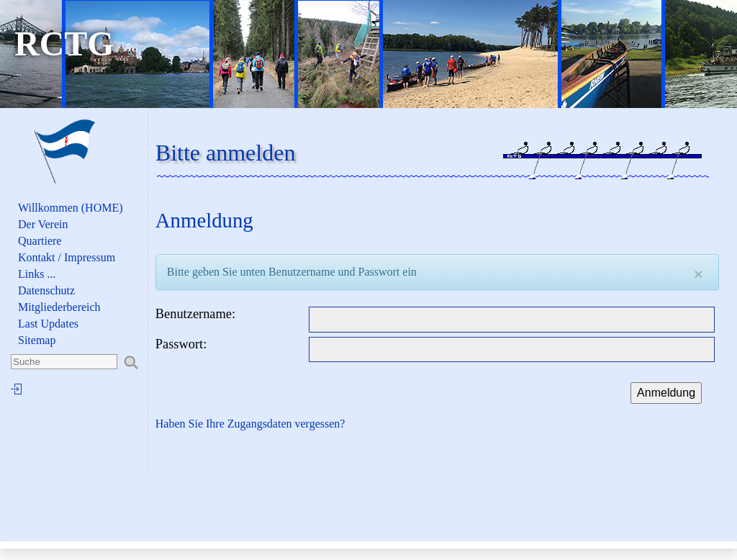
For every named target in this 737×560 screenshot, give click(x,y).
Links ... (37, 274)
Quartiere (40, 241)
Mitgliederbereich (59, 307)
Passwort (179, 344)
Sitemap (37, 340)
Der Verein (43, 224)
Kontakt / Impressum (67, 257)
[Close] (698, 274)
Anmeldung (666, 393)
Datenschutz (46, 290)
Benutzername (194, 314)
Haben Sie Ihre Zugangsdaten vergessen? (250, 424)
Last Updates (48, 324)
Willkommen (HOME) (71, 208)
